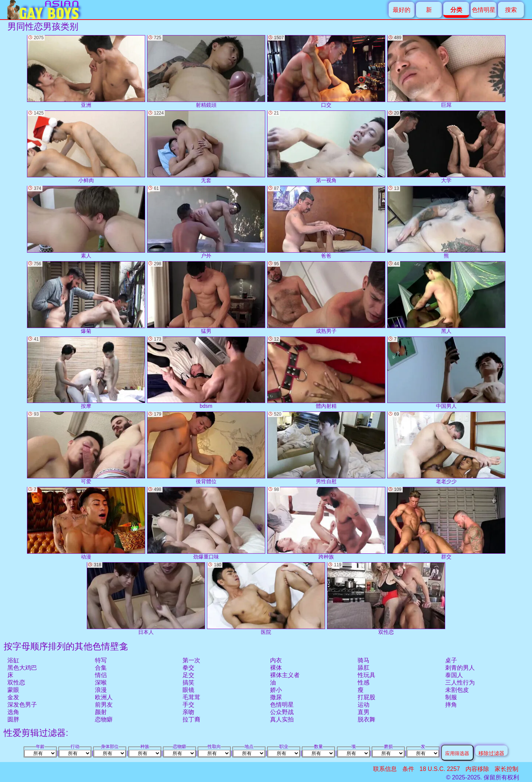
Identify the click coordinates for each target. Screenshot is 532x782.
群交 (446, 523)
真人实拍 (282, 719)
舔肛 (364, 668)
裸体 (276, 668)
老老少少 (446, 448)
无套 (206, 147)
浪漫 (101, 690)
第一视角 (326, 147)
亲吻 (188, 712)
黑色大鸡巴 (22, 668)
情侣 (101, 675)
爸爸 (326, 222)
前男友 (104, 705)
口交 (326, 71)
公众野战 (282, 712)
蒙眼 (13, 690)
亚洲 (86, 71)
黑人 (446, 298)
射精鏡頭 (206, 71)
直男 (364, 712)
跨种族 (326, 523)
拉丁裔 (191, 719)
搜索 (511, 10)
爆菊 (86, 298)
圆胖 (13, 719)
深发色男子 (22, 705)
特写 (101, 660)
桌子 (451, 660)
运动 (364, 705)
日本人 (146, 599)
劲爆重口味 (206, 523)
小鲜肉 (86, 147)
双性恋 (16, 682)
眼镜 (188, 690)
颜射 (101, 712)
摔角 (451, 705)
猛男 (206, 298)
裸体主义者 (285, 675)
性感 (364, 682)
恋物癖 (104, 719)
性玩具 (366, 675)
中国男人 (446, 373)
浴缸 (13, 660)
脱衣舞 (366, 719)
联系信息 (385, 769)
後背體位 (206, 448)
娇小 (276, 690)
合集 (101, 668)
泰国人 (454, 675)
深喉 (101, 682)
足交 (188, 675)
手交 (188, 705)
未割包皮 (457, 690)
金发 (13, 697)
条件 (408, 769)
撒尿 (276, 697)
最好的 (402, 10)
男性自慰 (326, 448)
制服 (451, 697)
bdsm (206, 373)
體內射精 (326, 373)
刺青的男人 (460, 668)
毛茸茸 (191, 697)
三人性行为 (460, 682)
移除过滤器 (491, 753)
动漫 (86, 523)
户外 (206, 222)
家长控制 (507, 769)
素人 (86, 222)
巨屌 (446, 71)
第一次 (191, 660)
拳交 (188, 668)
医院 (266, 599)
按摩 (86, 373)
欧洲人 (104, 697)
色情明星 (484, 10)
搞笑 (188, 682)
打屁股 (366, 697)
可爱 (86, 448)
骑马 (364, 660)
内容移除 (477, 769)
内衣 (276, 660)
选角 (13, 712)
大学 (446, 147)
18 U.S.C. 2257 (440, 769)
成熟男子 (326, 298)
